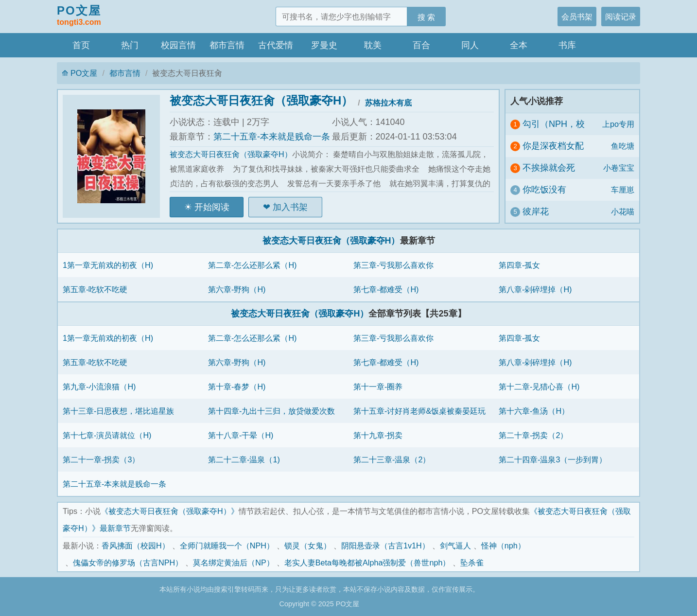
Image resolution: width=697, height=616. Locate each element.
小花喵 (623, 211)
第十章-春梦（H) (237, 387)
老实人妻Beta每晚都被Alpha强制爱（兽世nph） (367, 563)
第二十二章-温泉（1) (244, 459)
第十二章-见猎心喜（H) (539, 387)
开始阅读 (212, 207)
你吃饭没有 (544, 190)
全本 (519, 45)
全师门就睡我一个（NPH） (227, 546)
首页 (81, 45)
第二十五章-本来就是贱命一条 (272, 137)
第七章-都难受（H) (386, 289)
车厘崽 (623, 190)
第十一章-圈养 (378, 387)
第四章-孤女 (519, 265)
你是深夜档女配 (553, 146)
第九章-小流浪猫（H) (99, 387)
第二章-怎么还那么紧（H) (252, 265)
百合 (421, 45)
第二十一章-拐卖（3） (101, 459)
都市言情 (227, 45)
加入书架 (290, 207)
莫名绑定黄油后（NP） (234, 563)
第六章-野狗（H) (237, 289)
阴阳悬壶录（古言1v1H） (385, 546)
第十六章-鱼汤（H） (534, 411)
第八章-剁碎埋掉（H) (535, 289)
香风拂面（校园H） (136, 546)
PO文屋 (79, 16)
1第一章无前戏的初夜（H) (108, 265)
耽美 (373, 45)
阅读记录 (621, 17)
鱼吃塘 (623, 146)
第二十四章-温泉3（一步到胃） (553, 459)
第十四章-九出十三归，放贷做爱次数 (271, 411)
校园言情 (178, 45)
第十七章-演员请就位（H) (107, 435)
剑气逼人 (455, 546)
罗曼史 (324, 45)
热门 (130, 45)
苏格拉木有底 (388, 103)
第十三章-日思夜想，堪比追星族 (118, 411)
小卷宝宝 (619, 168)
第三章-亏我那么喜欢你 (393, 265)
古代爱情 (276, 45)
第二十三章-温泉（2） (392, 459)
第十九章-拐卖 (378, 435)
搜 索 (427, 17)
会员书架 (577, 17)
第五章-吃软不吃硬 (95, 289)
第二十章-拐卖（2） (533, 435)
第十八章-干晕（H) (241, 435)
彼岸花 (536, 211)
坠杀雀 (472, 563)
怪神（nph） (503, 546)
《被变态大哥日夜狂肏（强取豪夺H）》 (170, 511)
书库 (567, 45)
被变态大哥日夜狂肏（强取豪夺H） (261, 100)
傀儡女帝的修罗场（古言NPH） (128, 563)
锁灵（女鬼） (308, 546)
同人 (470, 45)
